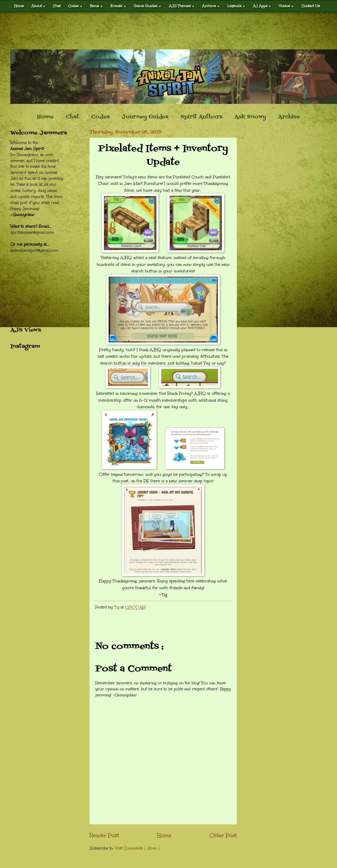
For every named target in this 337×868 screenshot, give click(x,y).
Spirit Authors (201, 117)
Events (118, 6)
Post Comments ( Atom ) (137, 848)
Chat (57, 6)
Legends (236, 6)
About (38, 6)
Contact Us (311, 6)
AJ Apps (262, 6)
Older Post (223, 835)
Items (96, 6)
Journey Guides (145, 117)
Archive (211, 6)
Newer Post (104, 835)
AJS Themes (182, 6)
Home (19, 6)
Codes (75, 6)
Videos (286, 6)
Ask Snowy (250, 117)
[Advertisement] (168, 31)
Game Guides (147, 6)
